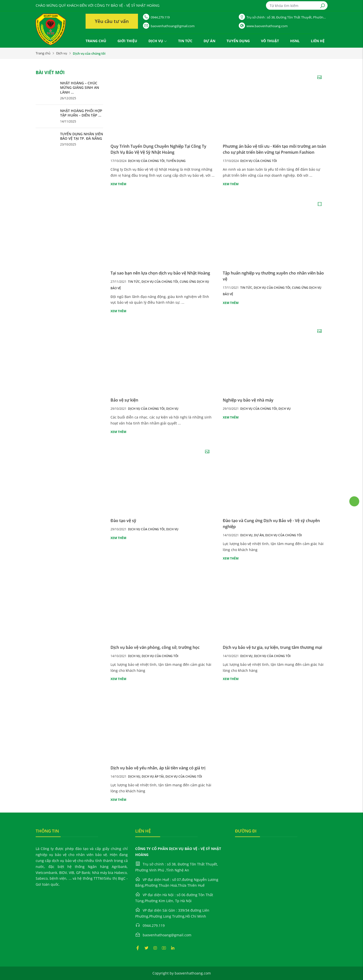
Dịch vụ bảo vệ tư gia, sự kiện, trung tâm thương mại (272, 647)
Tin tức (185, 41)
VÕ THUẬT (270, 41)
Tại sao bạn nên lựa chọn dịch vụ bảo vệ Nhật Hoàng (160, 273)
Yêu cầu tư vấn (112, 21)
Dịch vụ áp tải (154, 776)
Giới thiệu (127, 41)
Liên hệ (318, 41)
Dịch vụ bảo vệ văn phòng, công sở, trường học (155, 647)
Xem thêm (118, 184)
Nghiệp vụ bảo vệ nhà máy (248, 400)
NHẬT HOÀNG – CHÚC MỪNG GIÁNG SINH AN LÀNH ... (80, 88)
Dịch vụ (158, 41)
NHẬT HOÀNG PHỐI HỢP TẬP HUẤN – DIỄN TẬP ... (81, 113)
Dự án (209, 41)
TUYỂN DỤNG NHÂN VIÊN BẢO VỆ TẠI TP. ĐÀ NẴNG (82, 136)
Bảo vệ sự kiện (124, 400)
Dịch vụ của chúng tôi (147, 161)
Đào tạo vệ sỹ (123, 521)
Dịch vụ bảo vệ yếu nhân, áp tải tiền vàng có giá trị (158, 768)
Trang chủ (96, 41)
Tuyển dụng (238, 41)
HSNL (295, 41)
